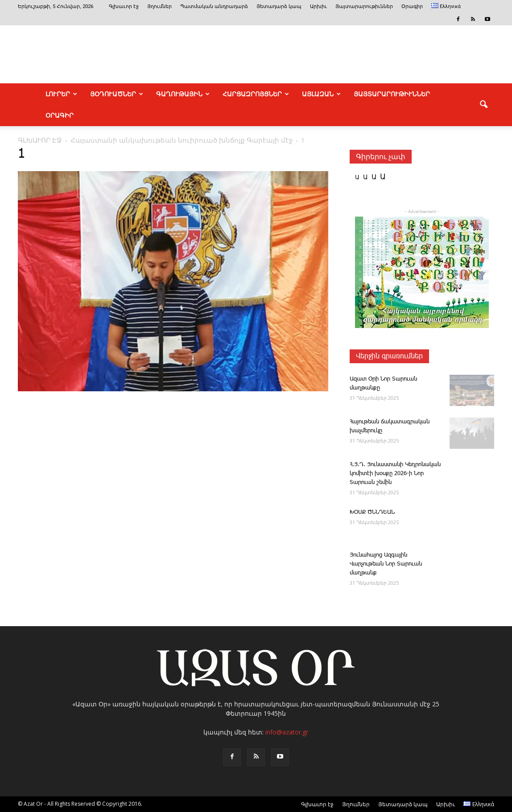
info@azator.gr (287, 732)
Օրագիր (412, 6)
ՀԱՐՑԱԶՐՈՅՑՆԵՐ (256, 94)
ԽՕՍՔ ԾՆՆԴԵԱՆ (372, 512)
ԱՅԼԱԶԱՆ (321, 94)
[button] (483, 105)
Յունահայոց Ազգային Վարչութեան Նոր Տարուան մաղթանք (386, 564)
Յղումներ (159, 6)
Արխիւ (318, 6)
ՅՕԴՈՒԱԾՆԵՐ (117, 94)
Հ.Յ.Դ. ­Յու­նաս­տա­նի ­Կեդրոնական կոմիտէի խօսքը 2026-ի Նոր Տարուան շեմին (395, 474)
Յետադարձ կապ (279, 6)
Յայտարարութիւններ (364, 6)
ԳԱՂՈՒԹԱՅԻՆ (183, 94)
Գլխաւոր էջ (124, 6)
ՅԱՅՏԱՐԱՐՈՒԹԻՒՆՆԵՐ (392, 94)
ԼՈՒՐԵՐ (61, 94)
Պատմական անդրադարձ (214, 6)
